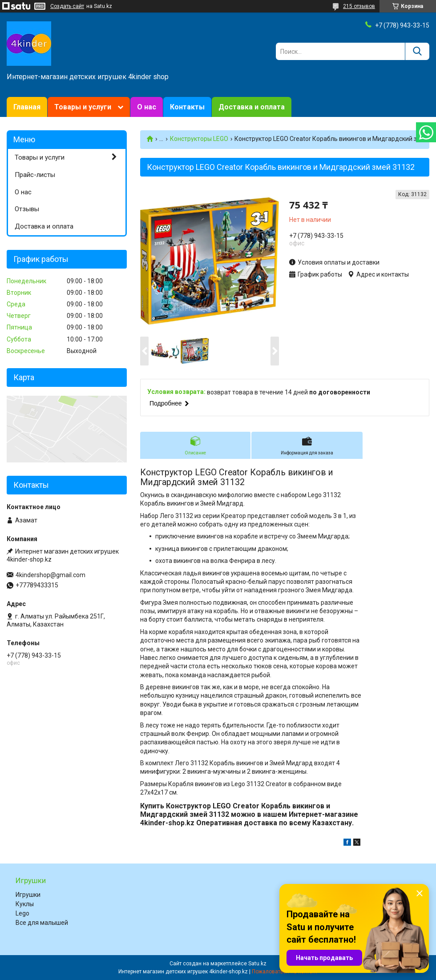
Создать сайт (67, 6)
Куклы (25, 904)
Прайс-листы (35, 175)
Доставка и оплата (252, 107)
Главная (27, 107)
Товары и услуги (83, 107)
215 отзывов (359, 6)
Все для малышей (42, 923)
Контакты (187, 107)
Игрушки (28, 895)
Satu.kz (257, 964)
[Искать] (417, 51)
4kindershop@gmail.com (50, 575)
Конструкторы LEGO (199, 139)
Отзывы (27, 209)
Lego (22, 913)
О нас (147, 107)
